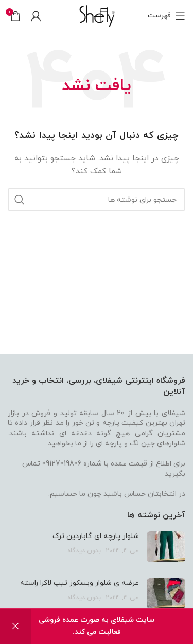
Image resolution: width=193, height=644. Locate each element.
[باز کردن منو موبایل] (166, 16)
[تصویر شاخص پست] (166, 547)
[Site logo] (97, 15)
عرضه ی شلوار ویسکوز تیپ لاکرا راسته (80, 583)
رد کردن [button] (15, 626)
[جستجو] (97, 200)
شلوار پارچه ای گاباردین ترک (96, 536)
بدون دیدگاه (84, 551)
